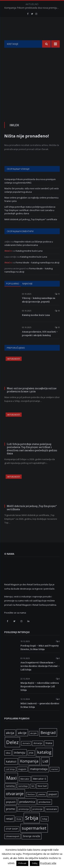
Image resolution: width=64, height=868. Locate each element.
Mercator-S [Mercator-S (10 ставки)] (40, 787)
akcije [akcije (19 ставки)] (22, 741)
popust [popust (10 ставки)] (53, 803)
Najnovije (27, 292)
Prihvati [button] (22, 863)
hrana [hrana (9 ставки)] (49, 752)
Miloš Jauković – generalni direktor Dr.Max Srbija (40, 714)
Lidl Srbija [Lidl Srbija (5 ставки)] (10, 778)
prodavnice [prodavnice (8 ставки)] (45, 810)
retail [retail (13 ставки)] (9, 827)
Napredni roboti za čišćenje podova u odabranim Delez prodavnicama (29, 252)
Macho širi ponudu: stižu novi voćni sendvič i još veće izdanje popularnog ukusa (32, 199)
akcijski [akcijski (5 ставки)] (34, 742)
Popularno (13, 292)
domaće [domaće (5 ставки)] (26, 752)
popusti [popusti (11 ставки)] (11, 810)
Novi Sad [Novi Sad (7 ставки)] (42, 795)
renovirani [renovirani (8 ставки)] (51, 818)
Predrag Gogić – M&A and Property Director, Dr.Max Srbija (40, 656)
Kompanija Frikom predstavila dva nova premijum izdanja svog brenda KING (33, 8)
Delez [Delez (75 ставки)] (12, 751)
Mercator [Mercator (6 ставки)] (25, 787)
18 (57, 319)
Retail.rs (8, 259)
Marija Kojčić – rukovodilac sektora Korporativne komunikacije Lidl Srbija (40, 695)
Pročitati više (48, 863)
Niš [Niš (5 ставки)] (33, 795)
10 (57, 336)
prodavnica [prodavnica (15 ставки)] (27, 810)
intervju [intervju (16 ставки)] (20, 761)
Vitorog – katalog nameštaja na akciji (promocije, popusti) (39, 308)
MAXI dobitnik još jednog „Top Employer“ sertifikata (31, 228)
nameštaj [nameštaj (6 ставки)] (10, 794)
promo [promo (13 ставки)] (10, 817)
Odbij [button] (35, 863)
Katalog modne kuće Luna (29, 259)
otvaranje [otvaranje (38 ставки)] (15, 802)
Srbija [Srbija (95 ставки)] (32, 826)
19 (57, 302)
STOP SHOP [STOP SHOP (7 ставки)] (12, 837)
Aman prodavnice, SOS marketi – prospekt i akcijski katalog (40, 342)
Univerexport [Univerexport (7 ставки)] (13, 845)
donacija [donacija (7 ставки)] (38, 752)
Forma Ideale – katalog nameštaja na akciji (38, 271)
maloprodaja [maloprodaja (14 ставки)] (39, 777)
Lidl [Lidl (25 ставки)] (45, 770)
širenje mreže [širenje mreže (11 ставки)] (32, 845)
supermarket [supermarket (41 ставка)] (34, 837)
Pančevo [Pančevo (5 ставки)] (31, 803)
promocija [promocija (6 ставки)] (24, 818)
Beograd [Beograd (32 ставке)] (48, 741)
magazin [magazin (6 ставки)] (22, 778)
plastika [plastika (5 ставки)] (42, 803)
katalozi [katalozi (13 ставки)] (11, 770)
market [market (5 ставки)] (55, 778)
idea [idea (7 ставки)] (8, 761)
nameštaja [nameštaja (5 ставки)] (23, 795)
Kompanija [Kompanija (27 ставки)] (29, 770)
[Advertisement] (32, 90)
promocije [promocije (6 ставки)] (37, 818)
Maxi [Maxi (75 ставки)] (11, 786)
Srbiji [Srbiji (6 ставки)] (45, 827)
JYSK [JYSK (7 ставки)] (31, 761)
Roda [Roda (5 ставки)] (19, 828)
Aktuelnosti (14, 367)
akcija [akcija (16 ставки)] (10, 741)
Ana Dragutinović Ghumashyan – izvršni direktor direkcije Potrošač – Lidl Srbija (40, 674)
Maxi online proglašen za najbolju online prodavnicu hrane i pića (32, 398)
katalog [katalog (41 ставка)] (44, 761)
